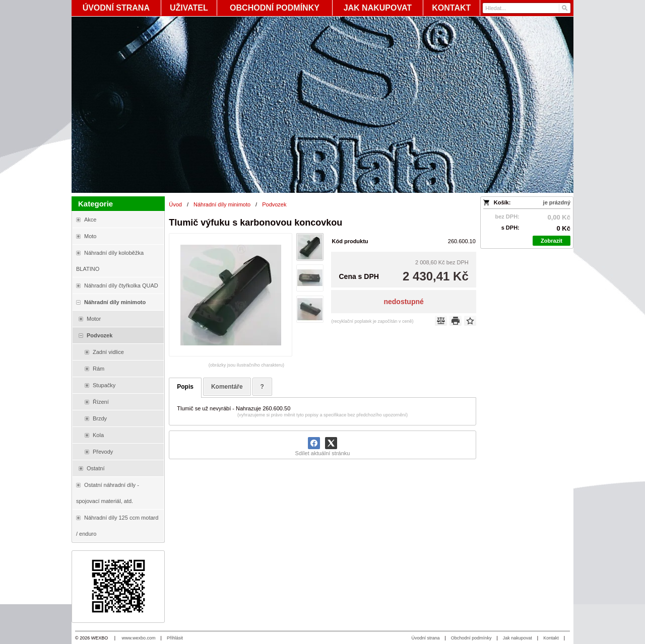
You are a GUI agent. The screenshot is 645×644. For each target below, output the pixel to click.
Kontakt (551, 638)
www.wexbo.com (139, 638)
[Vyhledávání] (527, 8)
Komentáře (227, 387)
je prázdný (557, 202)
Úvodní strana (425, 638)
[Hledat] (564, 8)
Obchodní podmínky (471, 638)
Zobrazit (552, 241)
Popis (185, 387)
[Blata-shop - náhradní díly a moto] (322, 105)
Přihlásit (175, 638)
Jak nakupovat (518, 638)
